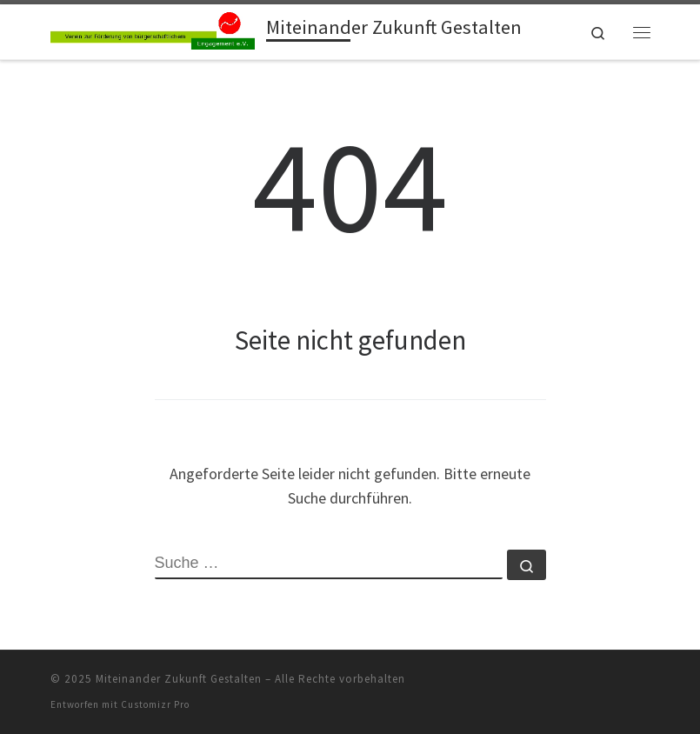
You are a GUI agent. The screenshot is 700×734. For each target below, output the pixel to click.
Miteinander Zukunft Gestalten (179, 679)
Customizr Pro (155, 704)
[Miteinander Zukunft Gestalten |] (155, 30)
